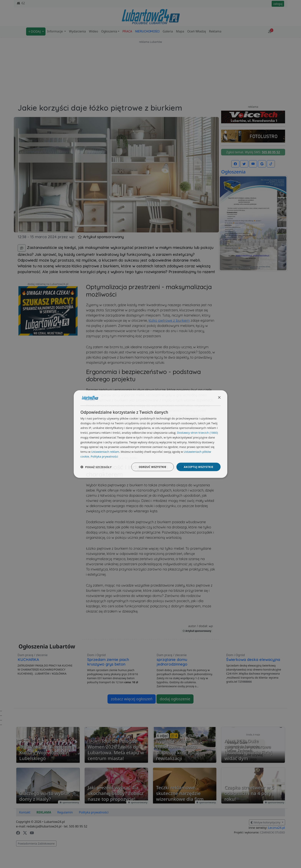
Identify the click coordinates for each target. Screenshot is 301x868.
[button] (96, 467)
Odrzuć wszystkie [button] (152, 467)
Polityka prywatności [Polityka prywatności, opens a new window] (104, 456)
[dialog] (150, 434)
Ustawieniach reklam (105, 452)
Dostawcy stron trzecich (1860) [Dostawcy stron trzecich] (197, 433)
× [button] (219, 398)
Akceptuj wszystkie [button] (198, 467)
